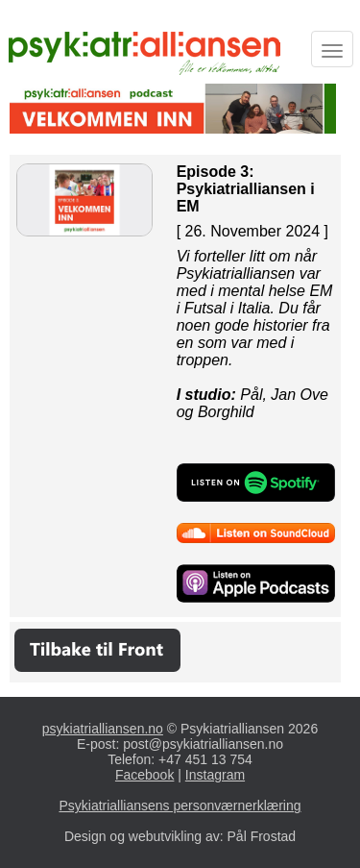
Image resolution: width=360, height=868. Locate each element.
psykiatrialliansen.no (103, 729)
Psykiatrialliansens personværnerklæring (180, 806)
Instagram (215, 775)
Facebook (144, 775)
